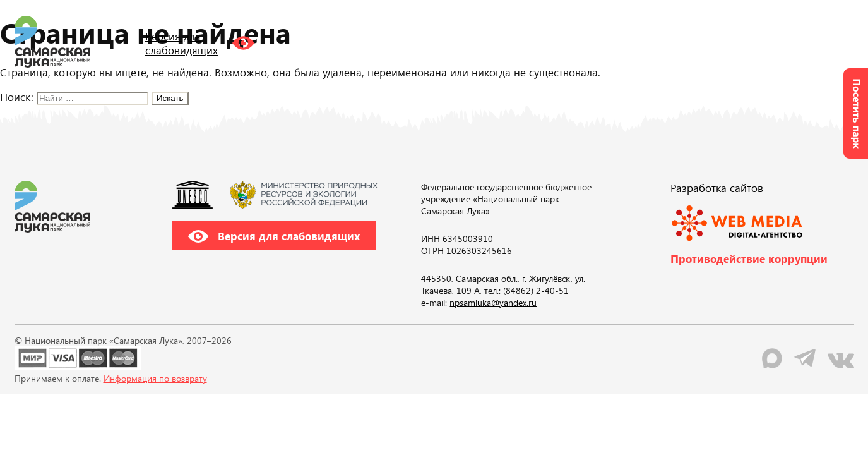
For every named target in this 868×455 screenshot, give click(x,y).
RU (693, 41)
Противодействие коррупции (749, 258)
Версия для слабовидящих (274, 236)
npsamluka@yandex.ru (493, 302)
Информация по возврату (155, 378)
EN (718, 41)
